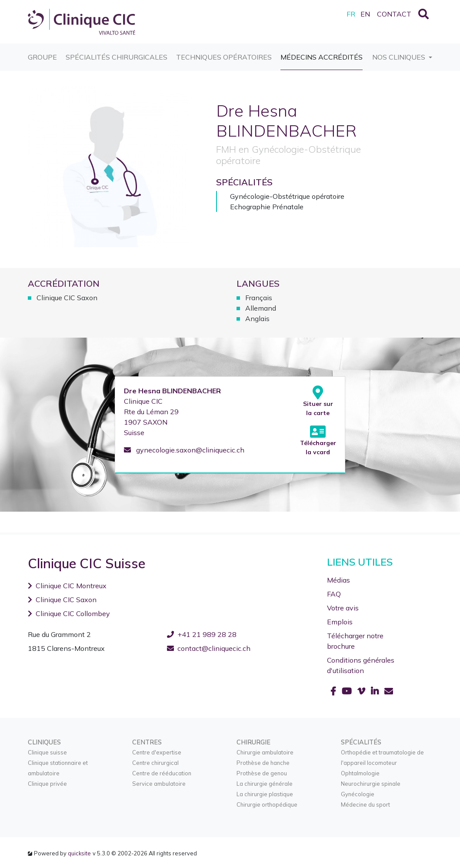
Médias (338, 580)
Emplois (340, 622)
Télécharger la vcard (318, 440)
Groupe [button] (42, 52)
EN (365, 14)
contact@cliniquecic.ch (209, 648)
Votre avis (343, 608)
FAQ (334, 594)
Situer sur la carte (318, 401)
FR (351, 14)
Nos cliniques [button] (400, 57)
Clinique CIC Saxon (62, 600)
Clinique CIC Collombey (69, 613)
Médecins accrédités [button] (322, 52)
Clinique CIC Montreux (67, 586)
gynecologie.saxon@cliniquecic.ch (184, 450)
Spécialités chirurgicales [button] (117, 52)
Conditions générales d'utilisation (361, 665)
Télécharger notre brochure (355, 641)
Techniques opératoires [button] (224, 52)
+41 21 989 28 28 (202, 634)
